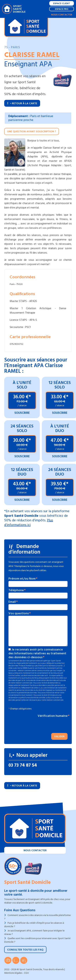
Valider (59, 737)
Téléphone (16, 590)
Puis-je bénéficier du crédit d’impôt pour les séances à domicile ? (34, 925)
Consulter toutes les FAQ (25, 950)
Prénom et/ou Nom (22, 579)
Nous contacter (62, 15)
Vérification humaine (53, 716)
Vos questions (19, 613)
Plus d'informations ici (29, 523)
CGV (26, 973)
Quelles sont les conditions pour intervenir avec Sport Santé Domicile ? (37, 940)
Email (12, 602)
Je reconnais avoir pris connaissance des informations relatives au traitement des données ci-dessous (37, 653)
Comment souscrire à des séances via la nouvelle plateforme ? (37, 917)
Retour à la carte (22, 103)
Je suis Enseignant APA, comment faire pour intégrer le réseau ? (34, 932)
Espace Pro (62, 9)
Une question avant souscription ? (32, 132)
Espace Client (62, 3)
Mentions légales (13, 973)
